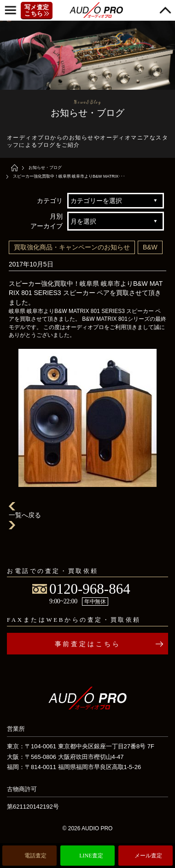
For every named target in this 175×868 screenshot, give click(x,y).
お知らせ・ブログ (45, 168)
